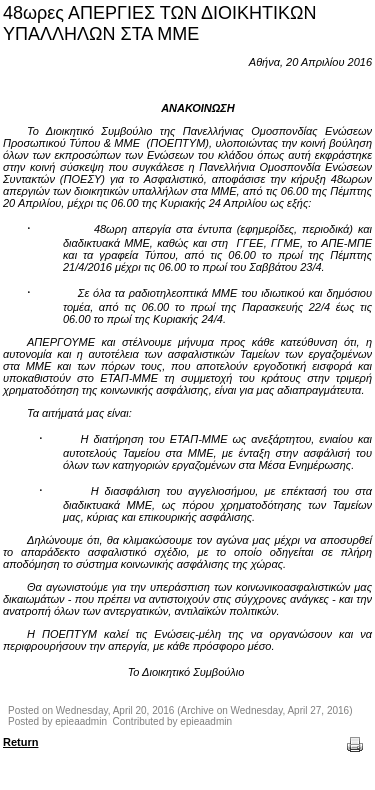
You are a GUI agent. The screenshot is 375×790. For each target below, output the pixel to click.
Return (20, 742)
